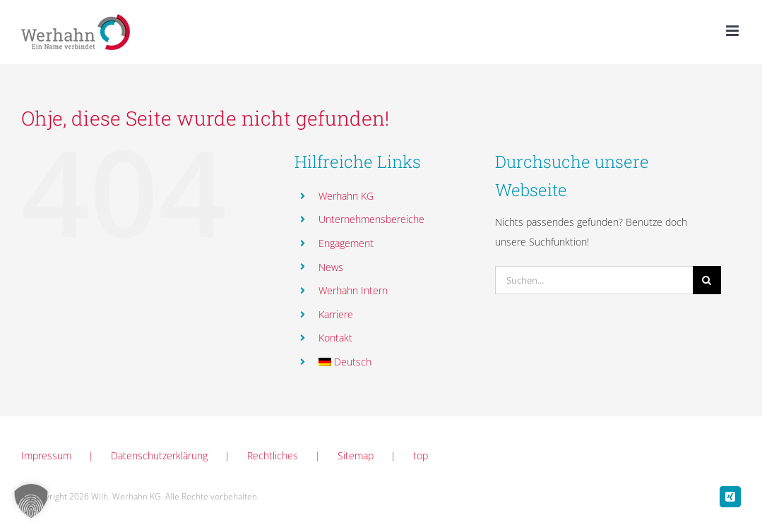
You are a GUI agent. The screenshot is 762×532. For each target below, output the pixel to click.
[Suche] (707, 280)
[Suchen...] (594, 280)
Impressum (46, 455)
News (331, 267)
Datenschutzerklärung (159, 455)
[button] (31, 501)
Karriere (336, 314)
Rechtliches (273, 455)
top (421, 455)
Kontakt (335, 338)
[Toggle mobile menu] (733, 31)
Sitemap (356, 455)
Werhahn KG (346, 196)
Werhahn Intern (353, 290)
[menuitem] (397, 362)
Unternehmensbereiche (371, 219)
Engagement (346, 243)
